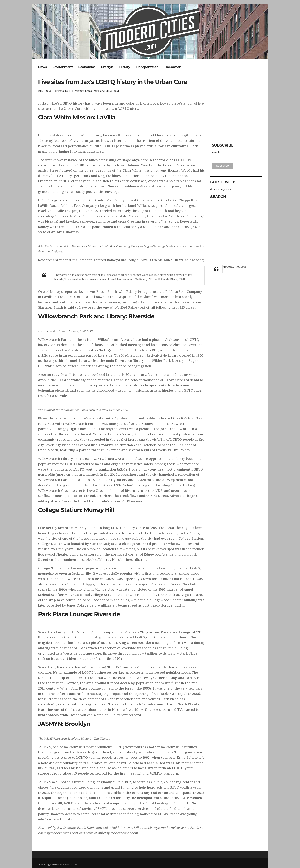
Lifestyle (107, 67)
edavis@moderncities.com (58, 833)
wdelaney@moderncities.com (166, 828)
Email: (216, 153)
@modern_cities (221, 189)
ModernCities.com (234, 267)
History (125, 67)
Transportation (147, 67)
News (42, 67)
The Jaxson (173, 67)
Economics (87, 67)
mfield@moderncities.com (118, 833)
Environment (62, 67)
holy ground (110, 350)
